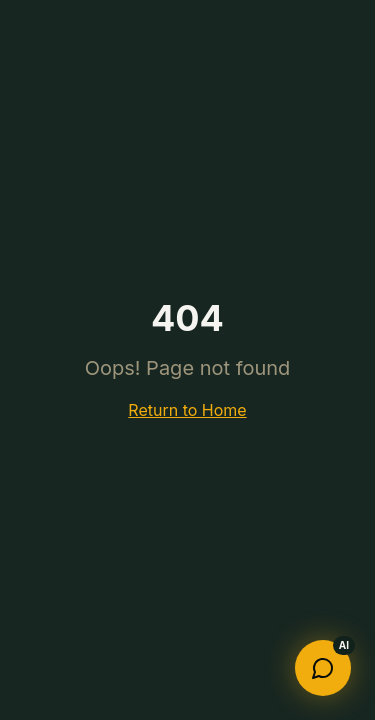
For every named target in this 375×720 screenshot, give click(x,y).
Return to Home (187, 410)
